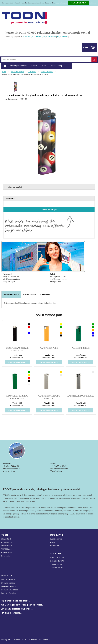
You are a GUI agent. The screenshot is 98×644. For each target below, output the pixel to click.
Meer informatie (61, 3)
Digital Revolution (9, 586)
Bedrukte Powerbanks (10, 590)
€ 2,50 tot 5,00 (51, 37)
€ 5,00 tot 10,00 (63, 37)
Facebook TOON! (57, 557)
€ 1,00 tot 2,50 (40, 37)
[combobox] (46, 60)
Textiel (44, 66)
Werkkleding (57, 66)
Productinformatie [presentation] (11, 295)
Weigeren (93, 3)
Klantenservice (56, 539)
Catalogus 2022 (8, 542)
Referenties (6, 556)
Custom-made (7, 553)
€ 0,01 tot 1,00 (28, 37)
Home (5, 66)
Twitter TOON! (56, 564)
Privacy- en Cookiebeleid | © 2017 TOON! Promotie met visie (26, 640)
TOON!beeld (7, 549)
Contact (53, 542)
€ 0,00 (86, 48)
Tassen (34, 66)
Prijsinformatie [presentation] (30, 295)
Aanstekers (32, 72)
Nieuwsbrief (6, 539)
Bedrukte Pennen (8, 583)
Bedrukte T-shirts (8, 579)
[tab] (11, 295)
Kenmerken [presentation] (45, 295)
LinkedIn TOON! (57, 561)
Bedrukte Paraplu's (9, 593)
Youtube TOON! (57, 568)
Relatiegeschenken (19, 66)
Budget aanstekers (47, 72)
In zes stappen (7, 546)
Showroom (55, 546)
